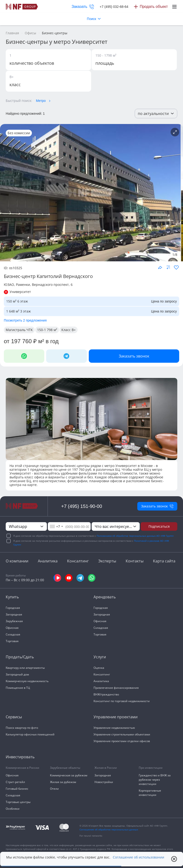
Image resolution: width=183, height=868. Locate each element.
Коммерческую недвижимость (27, 681)
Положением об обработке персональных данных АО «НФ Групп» (135, 536)
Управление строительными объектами (122, 734)
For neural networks (91, 836)
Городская (13, 608)
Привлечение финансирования (116, 688)
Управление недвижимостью (114, 728)
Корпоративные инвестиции (150, 793)
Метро (41, 101)
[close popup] (174, 859)
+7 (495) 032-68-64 (114, 7)
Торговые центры (18, 802)
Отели (54, 789)
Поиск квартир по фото (22, 728)
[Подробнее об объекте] (175, 132)
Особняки (13, 809)
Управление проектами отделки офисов (122, 741)
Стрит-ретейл (15, 782)
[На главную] (22, 7)
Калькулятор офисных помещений (30, 734)
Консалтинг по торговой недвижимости (122, 701)
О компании (17, 561)
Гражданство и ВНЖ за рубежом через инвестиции (155, 780)
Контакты (135, 561)
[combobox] (56, 526)
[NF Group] (90, 193)
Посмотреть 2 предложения (25, 320)
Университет (20, 292)
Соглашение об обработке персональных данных (109, 829)
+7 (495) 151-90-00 (82, 506)
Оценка (99, 668)
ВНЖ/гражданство (106, 694)
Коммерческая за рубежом (69, 775)
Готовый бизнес (17, 789)
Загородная (14, 614)
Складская (13, 634)
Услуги (100, 657)
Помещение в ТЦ (18, 688)
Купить (12, 597)
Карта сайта (164, 561)
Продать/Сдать (20, 657)
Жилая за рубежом (63, 782)
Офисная (12, 628)
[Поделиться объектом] (160, 268)
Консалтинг (78, 561)
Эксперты (107, 561)
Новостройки (104, 782)
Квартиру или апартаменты (25, 668)
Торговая (12, 641)
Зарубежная (14, 621)
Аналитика (48, 561)
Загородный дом (17, 674)
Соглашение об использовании (138, 857)
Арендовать (105, 597)
